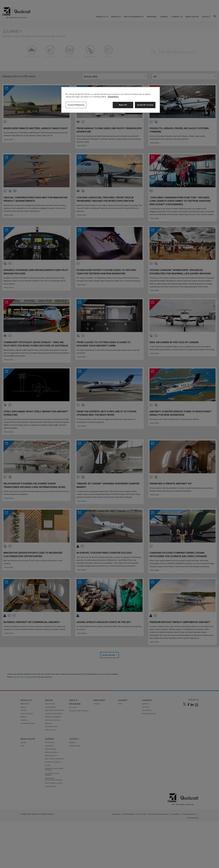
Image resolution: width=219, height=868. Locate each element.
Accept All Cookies (145, 105)
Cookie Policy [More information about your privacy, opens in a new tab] (113, 97)
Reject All (123, 105)
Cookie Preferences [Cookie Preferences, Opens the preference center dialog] (76, 105)
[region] (111, 100)
